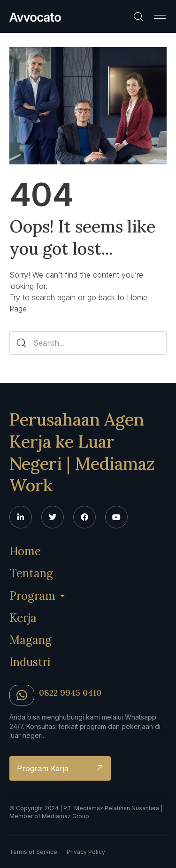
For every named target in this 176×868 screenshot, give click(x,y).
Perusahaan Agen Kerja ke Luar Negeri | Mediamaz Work (82, 452)
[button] (160, 16)
